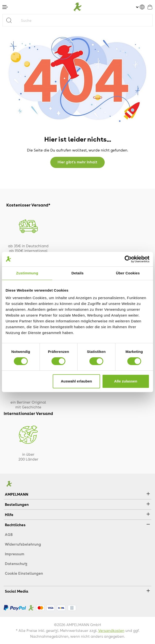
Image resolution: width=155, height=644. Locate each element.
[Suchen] (11, 20)
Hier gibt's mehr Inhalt (77, 162)
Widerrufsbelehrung (23, 544)
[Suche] (86, 20)
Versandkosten (111, 630)
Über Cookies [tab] (128, 273)
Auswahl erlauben (76, 381)
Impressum (15, 554)
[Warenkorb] (150, 7)
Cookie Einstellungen (24, 573)
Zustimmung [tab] (27, 273)
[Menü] (5, 7)
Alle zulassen (126, 381)
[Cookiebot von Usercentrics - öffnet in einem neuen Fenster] (128, 259)
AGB (9, 534)
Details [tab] (77, 273)
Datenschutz (16, 564)
